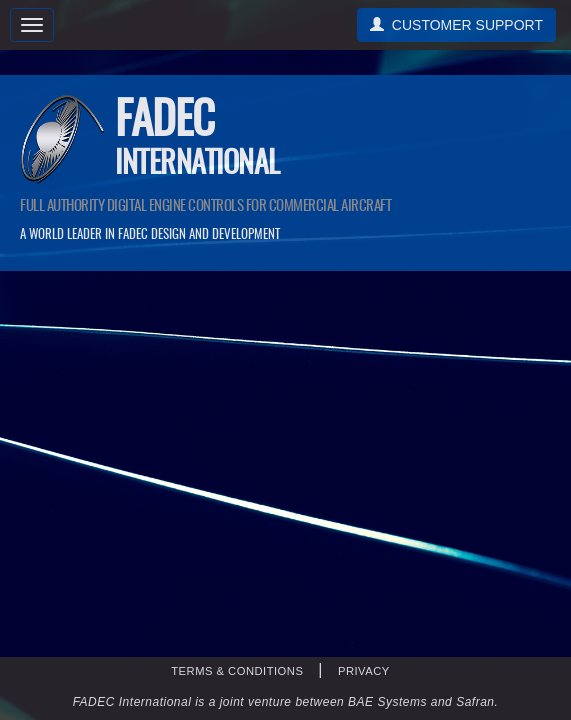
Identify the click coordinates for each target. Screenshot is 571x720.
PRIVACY (364, 671)
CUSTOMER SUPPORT (456, 25)
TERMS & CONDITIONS (237, 671)
